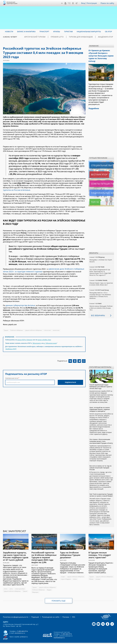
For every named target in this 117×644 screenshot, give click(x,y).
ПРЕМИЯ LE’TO (67, 37)
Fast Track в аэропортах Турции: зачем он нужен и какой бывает (101, 490)
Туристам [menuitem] (68, 32)
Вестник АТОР (95, 170)
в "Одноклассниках (50, 341)
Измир (111, 574)
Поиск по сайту (108, 3)
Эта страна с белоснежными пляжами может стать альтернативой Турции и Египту (101, 437)
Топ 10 (93, 197)
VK (70, 3)
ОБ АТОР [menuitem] (108, 32)
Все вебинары (97, 311)
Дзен (62, 3)
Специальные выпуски (99, 161)
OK (73, 3)
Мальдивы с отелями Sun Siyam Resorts (101, 256)
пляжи (75, 577)
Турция (6, 329)
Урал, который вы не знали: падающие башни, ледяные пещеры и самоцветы (100, 405)
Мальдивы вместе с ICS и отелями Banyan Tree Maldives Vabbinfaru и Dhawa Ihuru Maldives (100, 291)
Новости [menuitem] (9, 32)
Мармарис (35, 590)
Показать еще (58, 598)
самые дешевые (20, 584)
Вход (84, 3)
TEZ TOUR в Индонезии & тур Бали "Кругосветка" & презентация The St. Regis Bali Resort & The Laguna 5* (100, 268)
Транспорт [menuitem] (44, 32)
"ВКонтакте (37, 341)
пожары (92, 577)
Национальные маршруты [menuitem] (89, 32)
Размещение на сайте (46, 615)
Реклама (60, 615)
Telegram (77, 3)
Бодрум (49, 588)
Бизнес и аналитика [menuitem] (26, 32)
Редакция (32, 615)
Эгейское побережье (17, 329)
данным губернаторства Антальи (19, 304)
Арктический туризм (48, 37)
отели (6, 584)
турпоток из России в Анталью (15, 190)
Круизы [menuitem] (57, 32)
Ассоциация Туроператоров (12, 3)
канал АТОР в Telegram (25, 338)
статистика (48, 329)
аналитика (57, 329)
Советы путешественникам (100, 179)
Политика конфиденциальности (14, 615)
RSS (67, 615)
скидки (63, 572)
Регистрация (93, 3)
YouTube (66, 3)
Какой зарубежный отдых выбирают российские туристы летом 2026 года (101, 382)
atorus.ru (101, 642)
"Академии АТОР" (11, 346)
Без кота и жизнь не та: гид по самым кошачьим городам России (100, 463)
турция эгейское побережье (34, 329)
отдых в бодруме (66, 577)
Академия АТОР (107, 37)
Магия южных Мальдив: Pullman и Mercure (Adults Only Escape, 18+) (101, 303)
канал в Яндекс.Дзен (45, 338)
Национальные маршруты (100, 188)
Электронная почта (12, 375)
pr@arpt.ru (24, 634)
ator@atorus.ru (20, 631)
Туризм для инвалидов (87, 37)
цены (11, 584)
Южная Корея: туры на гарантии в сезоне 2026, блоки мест (101, 279)
